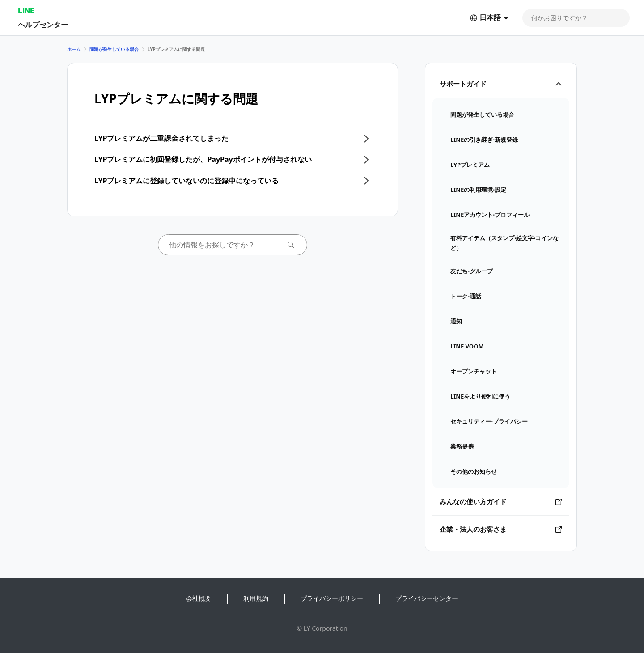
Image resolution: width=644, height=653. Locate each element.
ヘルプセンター (43, 24)
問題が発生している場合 (114, 49)
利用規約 (256, 598)
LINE (26, 11)
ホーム (74, 49)
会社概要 (199, 598)
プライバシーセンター (427, 598)
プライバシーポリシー (332, 598)
